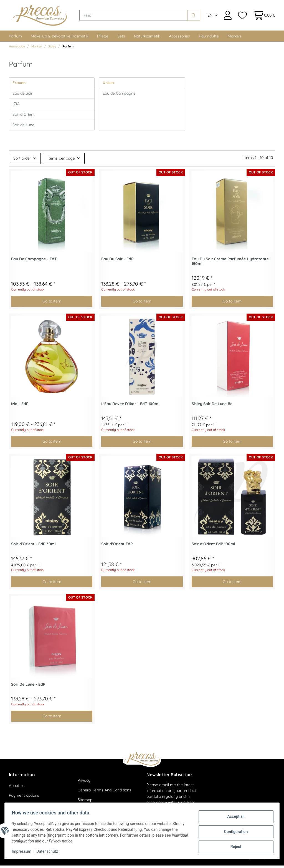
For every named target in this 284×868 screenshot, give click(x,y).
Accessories (179, 39)
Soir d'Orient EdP (117, 547)
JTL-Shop (259, 860)
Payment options (24, 798)
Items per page (61, 161)
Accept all (234, 817)
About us (17, 788)
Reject (234, 846)
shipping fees (66, 860)
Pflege (103, 39)
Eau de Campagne (119, 96)
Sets (121, 39)
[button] (228, 17)
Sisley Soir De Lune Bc (212, 406)
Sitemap (85, 803)
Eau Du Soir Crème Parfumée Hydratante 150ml (230, 264)
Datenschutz (49, 851)
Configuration (234, 832)
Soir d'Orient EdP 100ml (213, 547)
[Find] (136, 17)
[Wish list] (242, 17)
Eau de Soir (22, 96)
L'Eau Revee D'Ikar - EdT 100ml (130, 406)
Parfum (15, 39)
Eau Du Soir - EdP (117, 262)
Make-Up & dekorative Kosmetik (59, 39)
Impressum (23, 851)
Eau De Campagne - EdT (34, 262)
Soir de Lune (23, 127)
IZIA (16, 106)
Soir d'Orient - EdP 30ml (33, 547)
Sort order (22, 161)
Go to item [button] (52, 304)
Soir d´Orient (24, 117)
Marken (234, 39)
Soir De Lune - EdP (28, 687)
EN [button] (210, 17)
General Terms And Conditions (104, 793)
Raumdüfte (209, 39)
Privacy (84, 783)
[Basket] (263, 17)
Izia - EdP (20, 406)
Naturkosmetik (147, 39)
